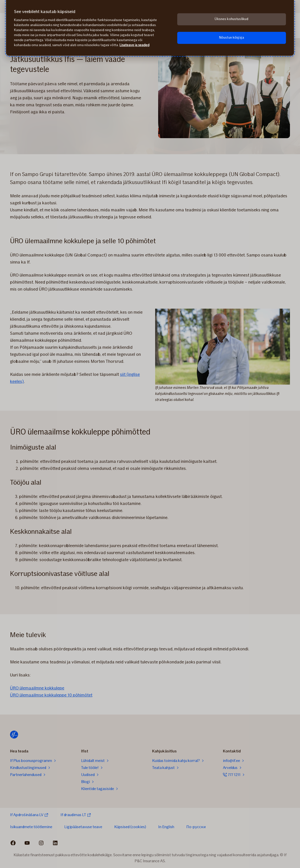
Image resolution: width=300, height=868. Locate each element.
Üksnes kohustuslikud (231, 19)
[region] (150, 28)
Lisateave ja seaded (134, 45)
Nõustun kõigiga (232, 37)
